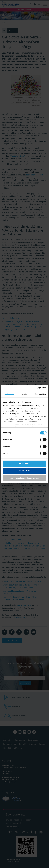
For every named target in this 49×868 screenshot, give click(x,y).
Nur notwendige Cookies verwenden (24, 478)
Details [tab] (25, 394)
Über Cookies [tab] (40, 394)
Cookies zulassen (25, 463)
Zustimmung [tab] (9, 394)
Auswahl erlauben (24, 471)
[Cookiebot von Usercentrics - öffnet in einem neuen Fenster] (37, 388)
